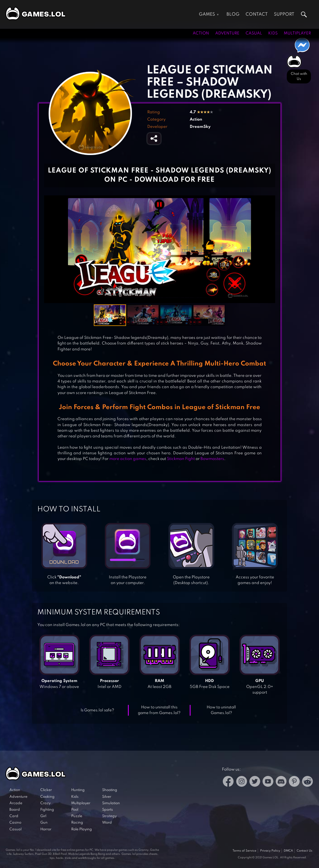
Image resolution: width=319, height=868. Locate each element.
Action (201, 33)
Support (284, 14)
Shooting (110, 790)
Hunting (78, 790)
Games (207, 14)
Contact (257, 14)
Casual (254, 33)
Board (15, 810)
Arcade (16, 803)
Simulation (111, 803)
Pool (75, 810)
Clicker (46, 790)
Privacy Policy (270, 851)
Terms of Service (244, 851)
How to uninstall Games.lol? (221, 710)
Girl (43, 816)
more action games (128, 459)
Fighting (47, 810)
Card (14, 816)
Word (107, 823)
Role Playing (82, 829)
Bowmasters (212, 459)
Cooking (47, 797)
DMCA (288, 851)
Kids (273, 33)
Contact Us (304, 851)
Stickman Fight (181, 459)
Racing (77, 823)
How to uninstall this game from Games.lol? (159, 710)
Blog (233, 14)
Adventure (227, 33)
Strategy (109, 816)
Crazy (45, 803)
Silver (107, 797)
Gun (44, 823)
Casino (15, 823)
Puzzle (77, 816)
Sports (107, 810)
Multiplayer (297, 33)
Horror (46, 829)
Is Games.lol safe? (97, 710)
